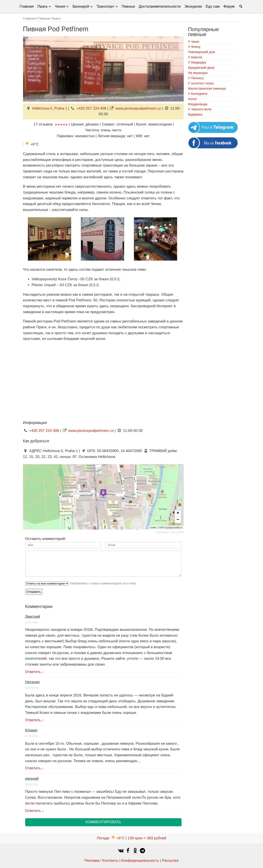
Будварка (195, 114)
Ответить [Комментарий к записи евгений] (33, 811)
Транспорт (105, 6)
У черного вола (200, 109)
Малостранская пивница (207, 88)
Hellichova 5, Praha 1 (50, 108)
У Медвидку (197, 62)
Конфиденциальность (140, 860)
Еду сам (213, 6)
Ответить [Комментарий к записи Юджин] (33, 768)
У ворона (195, 57)
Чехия (60, 6)
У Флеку (194, 47)
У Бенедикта (198, 94)
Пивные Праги (49, 18)
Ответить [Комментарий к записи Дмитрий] (33, 672)
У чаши (194, 41)
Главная (27, 6)
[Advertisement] (60, 386)
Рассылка (170, 860)
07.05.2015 (32, 736)
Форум (229, 6)
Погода (111, 838)
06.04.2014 (32, 785)
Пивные (128, 6)
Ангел (193, 99)
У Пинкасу (196, 78)
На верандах (198, 73)
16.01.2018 (32, 622)
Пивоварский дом (202, 52)
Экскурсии (193, 6)
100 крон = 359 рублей (147, 838)
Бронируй (81, 6)
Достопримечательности (160, 6)
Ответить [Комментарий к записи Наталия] (33, 720)
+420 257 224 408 (91, 108)
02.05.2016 (32, 688)
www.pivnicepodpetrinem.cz (138, 108)
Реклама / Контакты (101, 860)
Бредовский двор (201, 68)
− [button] (178, 520)
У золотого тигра (201, 83)
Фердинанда (198, 104)
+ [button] (178, 513)
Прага (42, 6)
